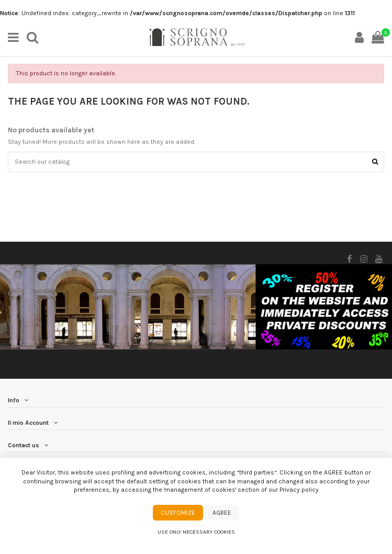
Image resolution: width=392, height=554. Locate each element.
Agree (222, 513)
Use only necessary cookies (196, 532)
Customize (178, 513)
